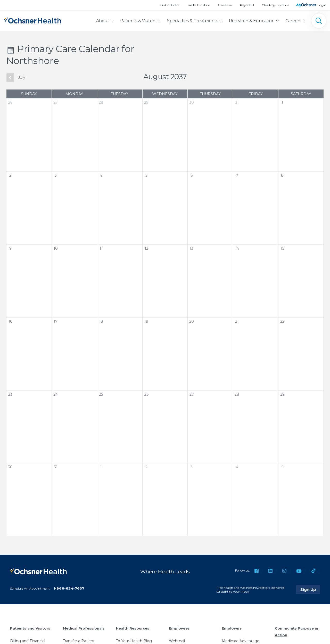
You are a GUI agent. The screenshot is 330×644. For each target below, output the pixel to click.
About (103, 21)
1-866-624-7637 (69, 588)
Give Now (225, 5)
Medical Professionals (84, 628)
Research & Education (252, 21)
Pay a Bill (247, 5)
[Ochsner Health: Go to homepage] (32, 20)
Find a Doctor (170, 5)
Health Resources (133, 628)
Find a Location (199, 5)
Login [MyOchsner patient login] (322, 5)
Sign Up (310, 589)
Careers (293, 21)
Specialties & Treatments (193, 21)
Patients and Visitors (30, 628)
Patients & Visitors (138, 21)
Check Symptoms (275, 5)
